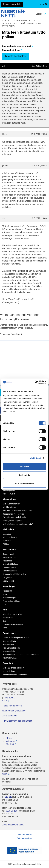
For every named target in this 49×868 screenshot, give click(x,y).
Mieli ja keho (9, 529)
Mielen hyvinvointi (10, 537)
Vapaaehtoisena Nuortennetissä (16, 675)
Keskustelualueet (23, 21)
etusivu (6, 21)
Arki (5, 610)
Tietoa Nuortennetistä (12, 706)
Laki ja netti (7, 577)
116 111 (8, 797)
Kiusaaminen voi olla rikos (13, 514)
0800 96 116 (12, 811)
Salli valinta (24, 475)
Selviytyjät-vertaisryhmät (13, 521)
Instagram (10, 741)
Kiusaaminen (9, 499)
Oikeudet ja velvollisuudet (13, 624)
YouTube (10, 744)
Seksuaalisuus (10, 23)
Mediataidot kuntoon (11, 557)
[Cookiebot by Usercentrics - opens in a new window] (35, 382)
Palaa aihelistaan (12, 50)
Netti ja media (9, 549)
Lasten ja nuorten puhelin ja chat (16, 638)
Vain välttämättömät (25, 484)
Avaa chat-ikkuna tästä (13, 825)
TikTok (9, 738)
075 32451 (10, 698)
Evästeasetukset (24, 838)
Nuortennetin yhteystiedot (14, 711)
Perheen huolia (9, 494)
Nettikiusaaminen (10, 571)
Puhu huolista (8, 644)
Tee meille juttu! (9, 671)
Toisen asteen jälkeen (11, 601)
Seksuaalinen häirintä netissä (15, 574)
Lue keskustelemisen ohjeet (18, 46)
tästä (5, 774)
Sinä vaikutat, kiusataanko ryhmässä (17, 511)
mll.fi (5, 701)
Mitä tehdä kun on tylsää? (13, 614)
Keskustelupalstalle (12, 4)
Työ (4, 604)
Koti (4, 621)
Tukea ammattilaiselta (11, 648)
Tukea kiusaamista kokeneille (15, 517)
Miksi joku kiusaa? (10, 507)
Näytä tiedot (35, 458)
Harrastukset (8, 618)
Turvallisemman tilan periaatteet (17, 721)
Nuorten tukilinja (9, 641)
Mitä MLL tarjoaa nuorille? (13, 668)
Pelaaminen (7, 561)
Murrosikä (7, 534)
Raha (5, 628)
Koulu (5, 594)
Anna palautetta (10, 716)
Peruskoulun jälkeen (11, 598)
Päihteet (6, 544)
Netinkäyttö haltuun (10, 564)
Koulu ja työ (9, 586)
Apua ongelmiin (9, 651)
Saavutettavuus (24, 834)
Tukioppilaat (8, 591)
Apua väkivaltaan (10, 658)
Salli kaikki (24, 466)
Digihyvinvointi (8, 554)
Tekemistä (8, 663)
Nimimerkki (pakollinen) (11, 334)
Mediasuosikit (8, 581)
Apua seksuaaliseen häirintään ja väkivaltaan (21, 655)
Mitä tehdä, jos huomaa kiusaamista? (18, 524)
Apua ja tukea (9, 633)
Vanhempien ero (9, 490)
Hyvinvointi (7, 541)
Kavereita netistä (9, 568)
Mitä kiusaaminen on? (11, 504)
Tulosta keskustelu (16, 56)
